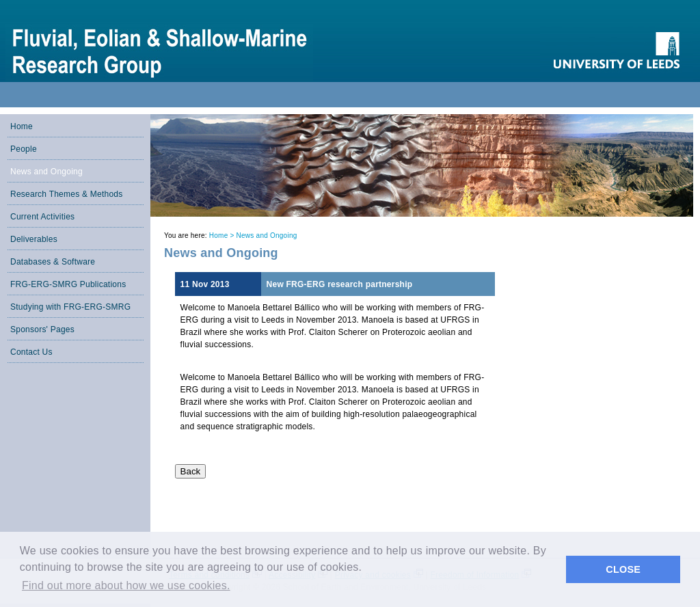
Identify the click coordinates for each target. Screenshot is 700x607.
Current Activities (42, 217)
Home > (223, 235)
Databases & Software (53, 262)
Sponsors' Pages (42, 329)
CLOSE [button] (623, 569)
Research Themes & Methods (67, 194)
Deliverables (34, 239)
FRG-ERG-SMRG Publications (68, 284)
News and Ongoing (46, 172)
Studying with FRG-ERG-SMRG (70, 307)
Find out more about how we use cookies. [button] (126, 585)
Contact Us (31, 352)
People (24, 149)
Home (22, 126)
